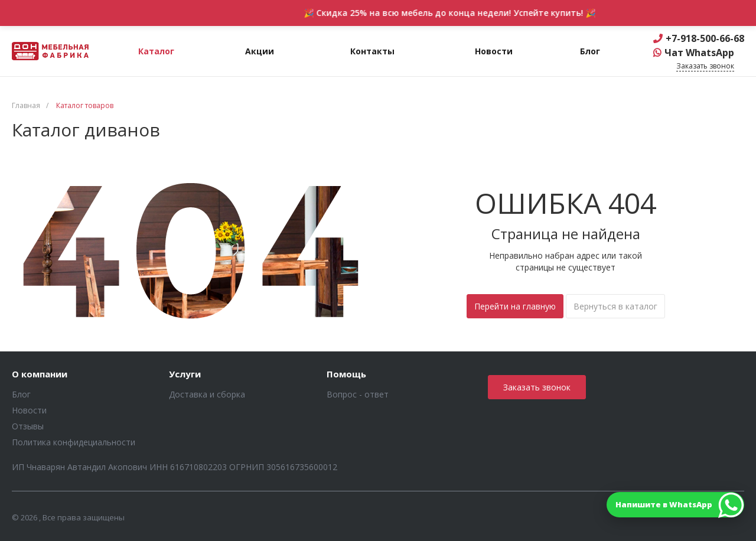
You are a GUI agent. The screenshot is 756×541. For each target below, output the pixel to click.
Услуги (185, 374)
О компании (40, 374)
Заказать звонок (537, 387)
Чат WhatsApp (699, 53)
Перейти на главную (515, 306)
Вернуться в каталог (615, 306)
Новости (29, 410)
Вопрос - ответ (358, 394)
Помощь (346, 374)
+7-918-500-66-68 (705, 38)
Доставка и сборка (207, 394)
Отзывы (28, 426)
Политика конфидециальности (74, 442)
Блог (21, 394)
